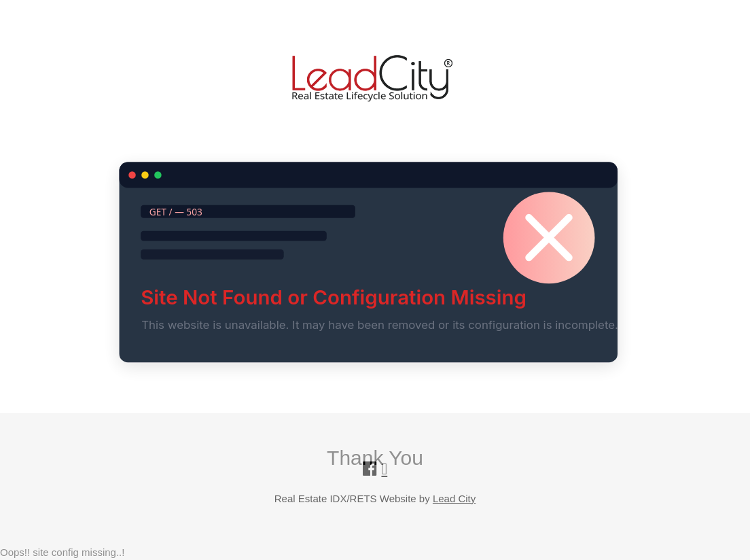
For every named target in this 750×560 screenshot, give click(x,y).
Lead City (454, 498)
